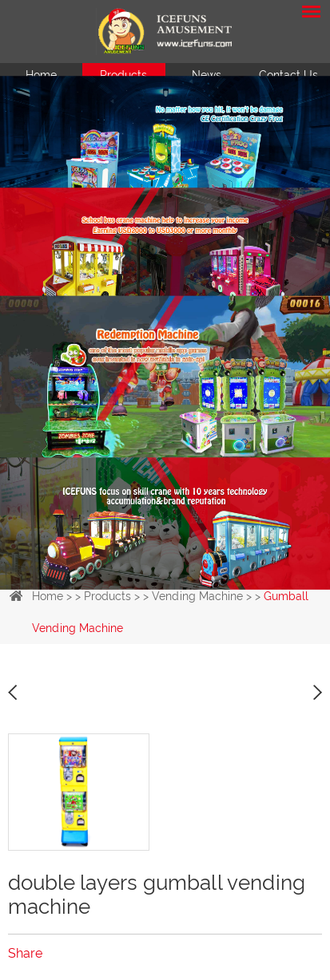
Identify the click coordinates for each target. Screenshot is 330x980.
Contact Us (288, 75)
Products (123, 75)
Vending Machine (197, 596)
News (207, 75)
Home (41, 75)
